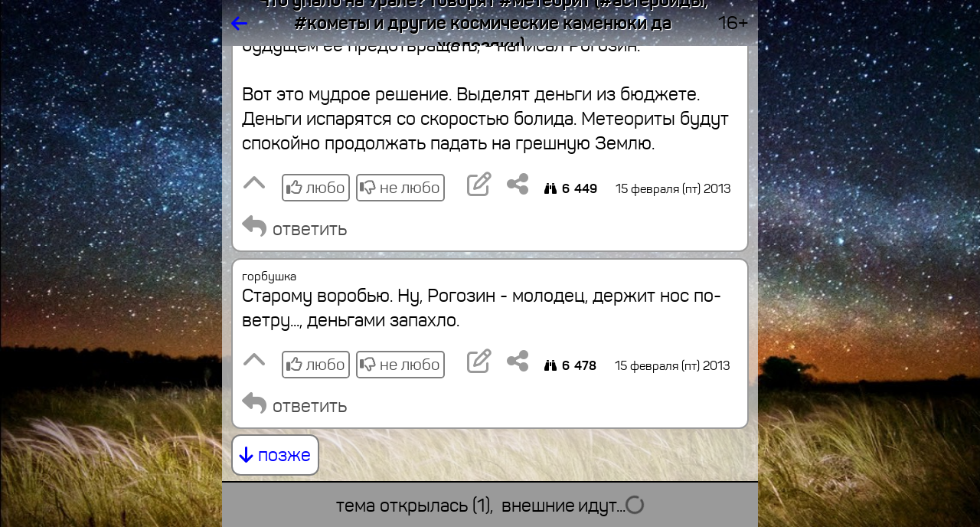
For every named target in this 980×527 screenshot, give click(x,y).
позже (275, 455)
